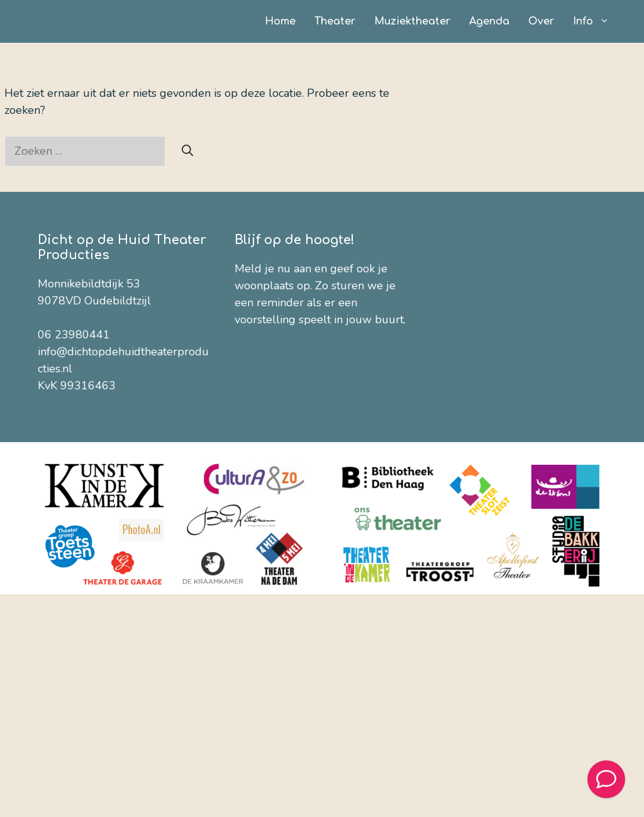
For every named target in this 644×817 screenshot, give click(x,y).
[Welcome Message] (606, 779)
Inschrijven (332, 569)
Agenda (489, 21)
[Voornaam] (332, 400)
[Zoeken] (187, 151)
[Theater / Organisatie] (332, 464)
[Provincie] (332, 528)
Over (541, 21)
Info (596, 21)
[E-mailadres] (332, 367)
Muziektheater (412, 21)
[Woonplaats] (332, 496)
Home (280, 21)
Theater (335, 21)
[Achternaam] (332, 432)
